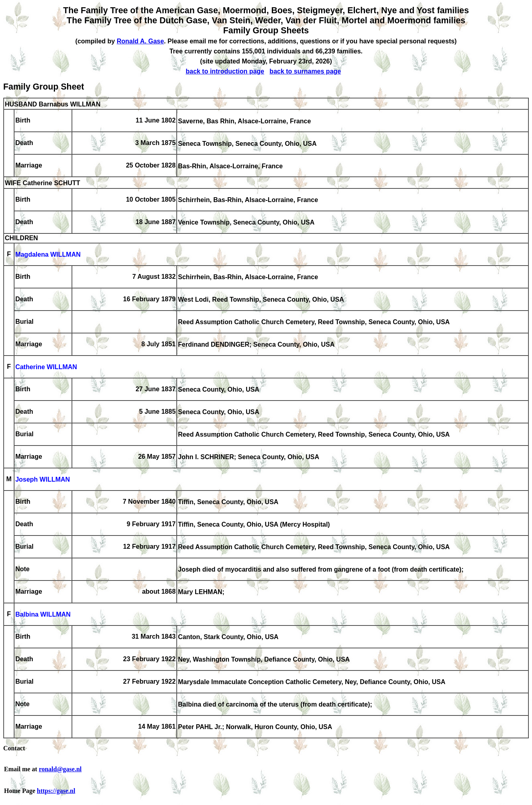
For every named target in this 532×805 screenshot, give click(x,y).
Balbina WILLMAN (43, 615)
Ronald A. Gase (141, 41)
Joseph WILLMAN (43, 480)
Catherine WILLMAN (46, 367)
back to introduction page (225, 71)
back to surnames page (305, 71)
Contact (14, 748)
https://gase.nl (56, 791)
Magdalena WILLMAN (48, 255)
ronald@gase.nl (60, 769)
